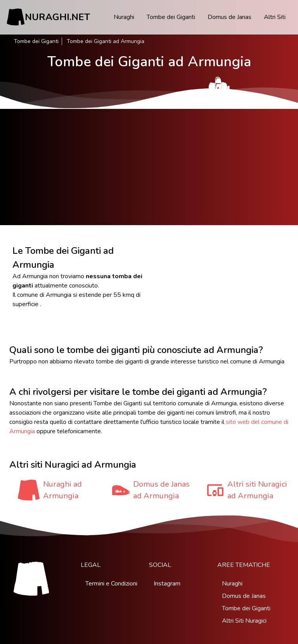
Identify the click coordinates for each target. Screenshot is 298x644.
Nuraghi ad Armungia (62, 490)
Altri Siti (275, 17)
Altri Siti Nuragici (244, 621)
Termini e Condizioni (111, 584)
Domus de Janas (230, 17)
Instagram (167, 584)
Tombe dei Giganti (171, 17)
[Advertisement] (149, 167)
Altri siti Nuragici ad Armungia (257, 490)
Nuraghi (124, 17)
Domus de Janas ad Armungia (161, 490)
